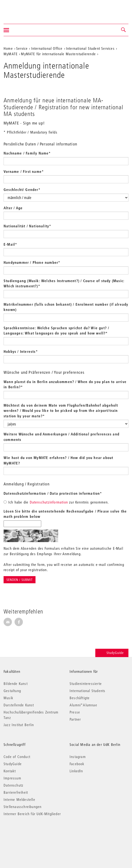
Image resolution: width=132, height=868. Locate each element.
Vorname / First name (24, 171)
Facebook (77, 764)
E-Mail (10, 244)
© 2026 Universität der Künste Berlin (28, 834)
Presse (75, 712)
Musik (8, 698)
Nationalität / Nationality (27, 226)
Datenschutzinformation (49, 502)
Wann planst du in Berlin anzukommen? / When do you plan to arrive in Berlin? (65, 384)
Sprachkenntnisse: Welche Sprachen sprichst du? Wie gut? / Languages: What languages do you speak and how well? (56, 331)
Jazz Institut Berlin (19, 725)
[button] (124, 30)
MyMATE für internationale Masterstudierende (58, 54)
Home (8, 48)
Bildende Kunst (16, 683)
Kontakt (10, 771)
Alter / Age (13, 208)
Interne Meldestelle (19, 799)
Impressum (12, 778)
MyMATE (11, 54)
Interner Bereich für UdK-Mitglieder (32, 814)
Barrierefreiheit (16, 792)
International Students (87, 691)
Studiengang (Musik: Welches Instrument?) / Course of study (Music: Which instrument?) (64, 283)
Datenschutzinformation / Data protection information (53, 493)
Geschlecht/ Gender (22, 190)
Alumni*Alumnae (83, 705)
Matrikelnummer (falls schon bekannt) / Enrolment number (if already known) (66, 307)
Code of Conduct (17, 757)
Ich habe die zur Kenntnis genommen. (56, 502)
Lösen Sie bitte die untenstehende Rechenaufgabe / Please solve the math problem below (65, 514)
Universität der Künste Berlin (22, 9)
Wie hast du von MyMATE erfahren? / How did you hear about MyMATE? (58, 460)
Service (22, 48)
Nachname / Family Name (27, 153)
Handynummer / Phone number (32, 262)
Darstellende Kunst (19, 705)
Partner (75, 719)
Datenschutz (13, 785)
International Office (47, 48)
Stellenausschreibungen (23, 807)
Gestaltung (12, 691)
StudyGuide (112, 653)
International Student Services (90, 48)
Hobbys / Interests (21, 351)
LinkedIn (76, 771)
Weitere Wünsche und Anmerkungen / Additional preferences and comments (61, 437)
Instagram (78, 757)
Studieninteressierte (86, 683)
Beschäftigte (80, 698)
